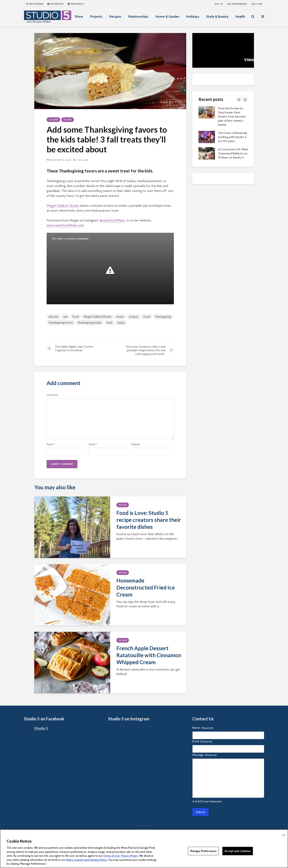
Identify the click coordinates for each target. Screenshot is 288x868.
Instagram (35, 4)
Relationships (138, 17)
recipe (120, 317)
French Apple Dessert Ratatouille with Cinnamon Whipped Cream (149, 655)
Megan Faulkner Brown (63, 206)
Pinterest (76, 4)
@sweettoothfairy (112, 220)
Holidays (193, 17)
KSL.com (257, 4)
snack (147, 317)
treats (121, 323)
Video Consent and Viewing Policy (87, 860)
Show (79, 17)
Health (240, 17)
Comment (52, 395)
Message (205, 755)
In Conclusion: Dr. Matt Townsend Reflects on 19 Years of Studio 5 (233, 153)
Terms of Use (111, 856)
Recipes (115, 17)
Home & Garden (167, 17)
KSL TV (219, 4)
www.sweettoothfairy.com (65, 225)
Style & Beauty (217, 17)
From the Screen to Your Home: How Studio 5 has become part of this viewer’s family (232, 116)
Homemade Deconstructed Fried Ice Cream (146, 587)
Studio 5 (41, 728)
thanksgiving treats (90, 323)
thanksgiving (163, 317)
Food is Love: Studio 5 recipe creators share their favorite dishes (149, 520)
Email (93, 444)
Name (51, 444)
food (75, 317)
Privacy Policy (129, 856)
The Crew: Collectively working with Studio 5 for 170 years (233, 137)
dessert (53, 317)
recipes (134, 317)
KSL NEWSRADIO (237, 4)
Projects (96, 17)
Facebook (56, 4)
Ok (283, 835)
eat (65, 317)
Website (136, 444)
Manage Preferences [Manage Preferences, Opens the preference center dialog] (203, 851)
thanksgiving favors (61, 323)
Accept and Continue (238, 851)
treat (109, 323)
